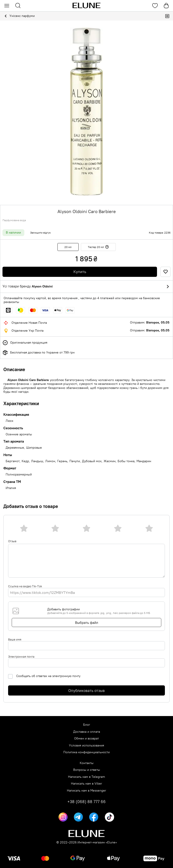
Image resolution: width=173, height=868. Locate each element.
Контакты (87, 763)
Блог (87, 725)
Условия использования (86, 745)
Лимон (50, 461)
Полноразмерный (19, 474)
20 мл (68, 247)
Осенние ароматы (19, 434)
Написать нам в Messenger (86, 791)
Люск (9, 421)
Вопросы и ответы (87, 770)
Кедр (25, 461)
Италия (11, 488)
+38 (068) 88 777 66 (86, 802)
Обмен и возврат (86, 738)
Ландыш (37, 461)
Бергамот (13, 461)
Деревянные (15, 448)
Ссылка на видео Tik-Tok (25, 586)
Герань (62, 461)
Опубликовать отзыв (86, 691)
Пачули (75, 461)
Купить (80, 272)
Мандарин (144, 461)
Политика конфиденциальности (86, 752)
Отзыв (12, 541)
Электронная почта (21, 657)
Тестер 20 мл (98, 247)
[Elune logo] (86, 6)
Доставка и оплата (87, 732)
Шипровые (34, 448)
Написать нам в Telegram (86, 777)
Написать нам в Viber (86, 784)
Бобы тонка (126, 461)
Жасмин (110, 461)
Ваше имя (15, 639)
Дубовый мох (92, 461)
